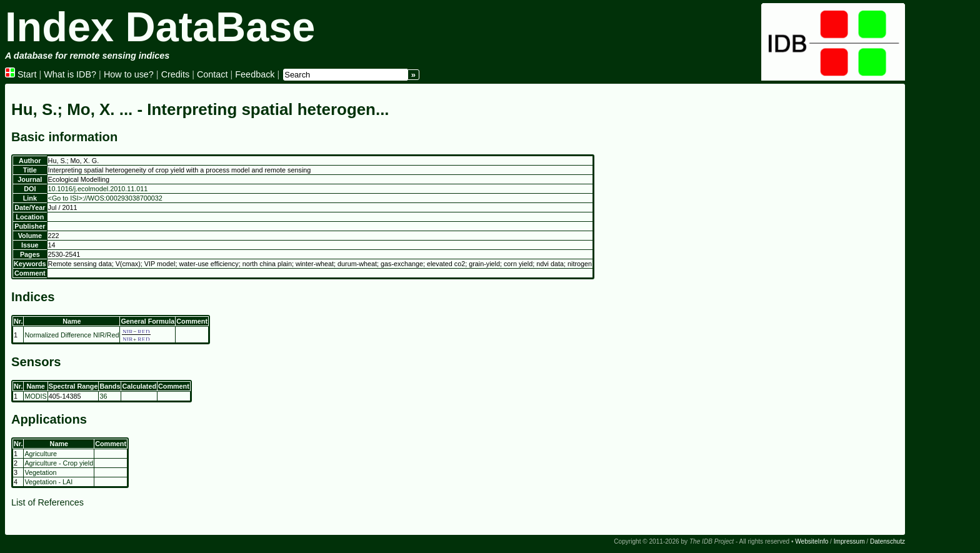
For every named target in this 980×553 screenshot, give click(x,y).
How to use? (129, 74)
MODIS (35, 396)
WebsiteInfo (812, 541)
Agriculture (41, 454)
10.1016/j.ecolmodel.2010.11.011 (98, 189)
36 (103, 396)
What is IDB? (70, 74)
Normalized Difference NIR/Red (72, 335)
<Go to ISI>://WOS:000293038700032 (105, 198)
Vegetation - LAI (48, 482)
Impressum (849, 541)
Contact (212, 74)
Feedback (255, 74)
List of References (47, 502)
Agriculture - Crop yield (59, 463)
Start (21, 74)
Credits (176, 74)
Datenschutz (887, 541)
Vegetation (40, 472)
